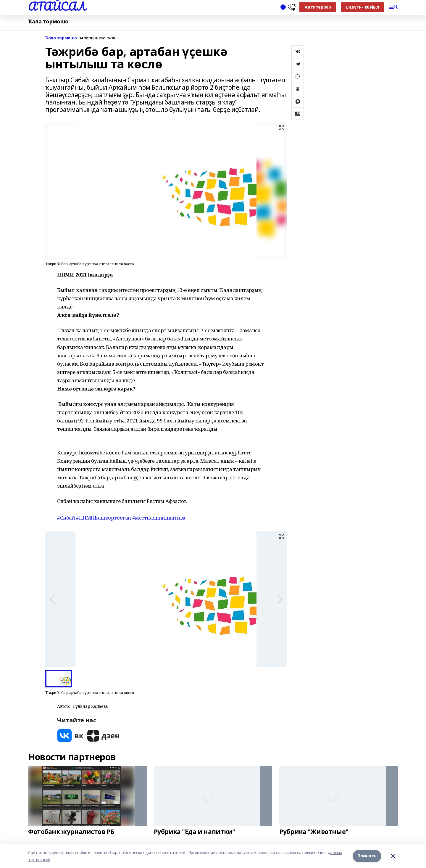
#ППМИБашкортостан (104, 518)
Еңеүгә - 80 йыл (363, 7)
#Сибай (66, 518)
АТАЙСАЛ (57, 6)
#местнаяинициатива (159, 518)
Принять (367, 856)
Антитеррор (318, 7)
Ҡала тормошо (48, 21)
